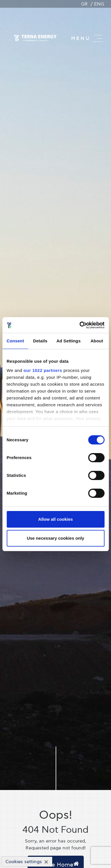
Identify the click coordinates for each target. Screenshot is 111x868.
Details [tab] (40, 341)
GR (84, 4)
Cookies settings (24, 862)
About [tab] (97, 341)
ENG (99, 4)
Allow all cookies (55, 519)
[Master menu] (98, 38)
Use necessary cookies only (55, 538)
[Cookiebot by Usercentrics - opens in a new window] (80, 325)
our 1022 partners (43, 370)
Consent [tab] (15, 341)
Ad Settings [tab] (69, 341)
